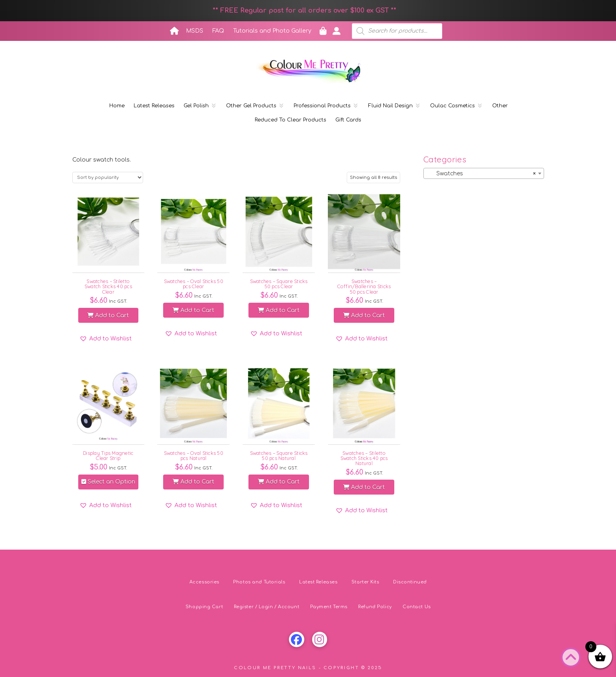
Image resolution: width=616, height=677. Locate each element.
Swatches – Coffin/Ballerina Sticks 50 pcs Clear (364, 286)
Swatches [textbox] (481, 174)
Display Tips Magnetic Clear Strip (108, 455)
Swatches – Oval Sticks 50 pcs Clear (194, 284)
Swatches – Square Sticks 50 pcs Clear (279, 284)
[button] (106, 339)
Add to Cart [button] (108, 316)
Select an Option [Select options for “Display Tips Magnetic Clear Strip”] (108, 482)
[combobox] (484, 173)
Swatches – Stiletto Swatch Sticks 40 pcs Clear (108, 286)
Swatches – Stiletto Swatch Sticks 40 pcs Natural (364, 458)
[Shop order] (108, 178)
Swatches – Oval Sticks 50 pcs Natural (194, 455)
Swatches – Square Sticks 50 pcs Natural (279, 455)
